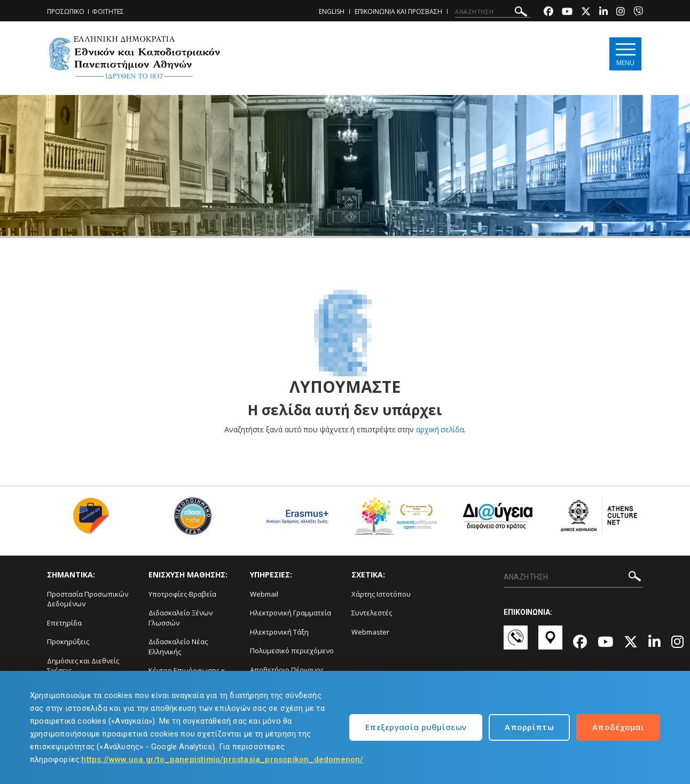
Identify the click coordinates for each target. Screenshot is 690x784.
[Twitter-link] (586, 13)
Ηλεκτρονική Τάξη (279, 632)
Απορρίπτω (529, 727)
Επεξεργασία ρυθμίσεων (416, 727)
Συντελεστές (372, 613)
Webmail (264, 594)
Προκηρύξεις (68, 642)
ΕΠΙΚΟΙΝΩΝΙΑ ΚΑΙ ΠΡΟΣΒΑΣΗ (398, 11)
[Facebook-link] (548, 13)
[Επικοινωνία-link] (516, 643)
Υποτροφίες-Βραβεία (182, 594)
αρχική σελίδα (440, 429)
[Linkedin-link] (603, 13)
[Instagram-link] (621, 13)
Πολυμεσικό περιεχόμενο (292, 651)
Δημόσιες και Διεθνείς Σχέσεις (83, 666)
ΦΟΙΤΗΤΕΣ (108, 11)
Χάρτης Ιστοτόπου (381, 594)
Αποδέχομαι (618, 727)
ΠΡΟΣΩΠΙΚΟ (66, 11)
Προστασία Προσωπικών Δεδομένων (88, 599)
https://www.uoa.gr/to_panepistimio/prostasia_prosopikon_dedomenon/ (222, 759)
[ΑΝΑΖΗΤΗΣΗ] (493, 12)
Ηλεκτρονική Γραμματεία (291, 613)
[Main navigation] (625, 54)
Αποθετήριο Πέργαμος (287, 670)
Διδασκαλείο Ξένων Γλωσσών (181, 618)
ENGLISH (332, 11)
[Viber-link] (638, 13)
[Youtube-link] (567, 13)
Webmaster (370, 632)
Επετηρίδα (64, 623)
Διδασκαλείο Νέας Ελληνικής (178, 647)
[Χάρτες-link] (550, 643)
